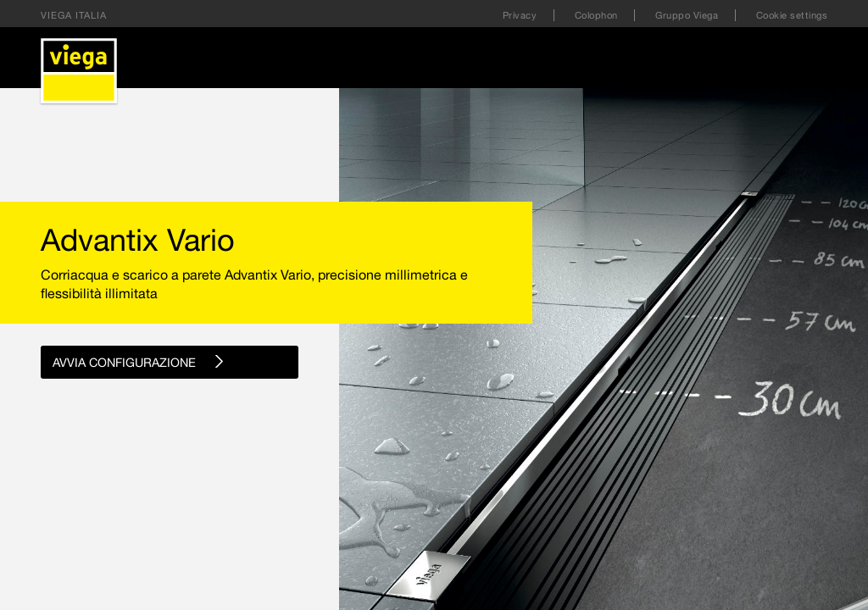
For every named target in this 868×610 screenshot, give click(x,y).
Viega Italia (74, 15)
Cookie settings (792, 15)
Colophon (598, 15)
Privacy (521, 15)
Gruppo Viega (688, 15)
